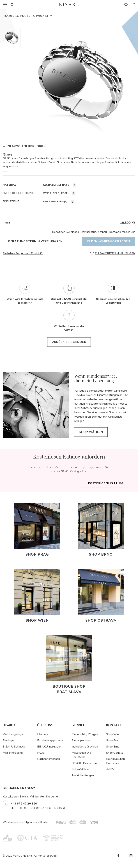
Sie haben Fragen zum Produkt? (23, 253)
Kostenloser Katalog (106, 490)
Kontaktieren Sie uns (122, 232)
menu (6, 5)
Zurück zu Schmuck (69, 348)
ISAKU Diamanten (85, 770)
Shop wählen (94, 438)
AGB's (110, 776)
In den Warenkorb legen (106, 241)
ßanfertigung (15, 759)
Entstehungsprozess (50, 747)
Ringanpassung (81, 747)
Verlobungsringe (13, 741)
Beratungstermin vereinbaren (35, 241)
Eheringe (8, 747)
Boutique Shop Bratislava (116, 767)
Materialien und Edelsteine (81, 761)
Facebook (118, 862)
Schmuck (22, 16)
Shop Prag (113, 747)
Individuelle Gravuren (85, 753)
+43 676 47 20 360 (24, 810)
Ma (5, 759)
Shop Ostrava (115, 759)
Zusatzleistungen (83, 782)
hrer (87, 776)
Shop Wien (113, 741)
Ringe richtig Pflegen (85, 741)
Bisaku (7, 16)
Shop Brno (113, 753)
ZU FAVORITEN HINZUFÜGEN (27, 146)
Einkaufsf (77, 776)
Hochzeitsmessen (49, 765)
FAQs (41, 759)
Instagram (131, 862)
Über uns (43, 741)
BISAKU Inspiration (49, 753)
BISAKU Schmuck (14, 753)
